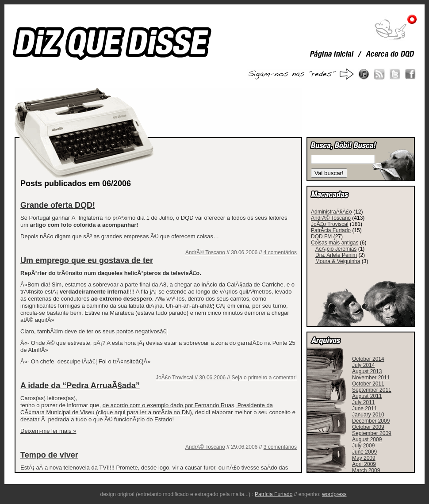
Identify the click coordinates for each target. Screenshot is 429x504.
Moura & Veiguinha (338, 261)
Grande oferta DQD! (58, 205)
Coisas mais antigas (335, 243)
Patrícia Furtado (274, 494)
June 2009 (364, 452)
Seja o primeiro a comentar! (264, 378)
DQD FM (321, 237)
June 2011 (364, 409)
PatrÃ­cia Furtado (331, 230)
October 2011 (368, 384)
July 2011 (363, 402)
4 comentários (280, 252)
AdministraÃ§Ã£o (331, 212)
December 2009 (371, 421)
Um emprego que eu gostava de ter (87, 260)
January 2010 (368, 415)
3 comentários (280, 447)
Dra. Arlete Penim (336, 255)
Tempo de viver (49, 455)
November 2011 (371, 378)
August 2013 (367, 371)
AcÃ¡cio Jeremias (336, 249)
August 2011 (367, 396)
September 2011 (372, 390)
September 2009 (372, 433)
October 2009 (368, 427)
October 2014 (368, 359)
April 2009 (364, 464)
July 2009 (363, 446)
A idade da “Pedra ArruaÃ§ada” (80, 386)
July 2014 (363, 365)
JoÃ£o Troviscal (174, 378)
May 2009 (364, 458)
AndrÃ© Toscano (205, 252)
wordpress (334, 494)
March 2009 (366, 470)
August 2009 (367, 439)
